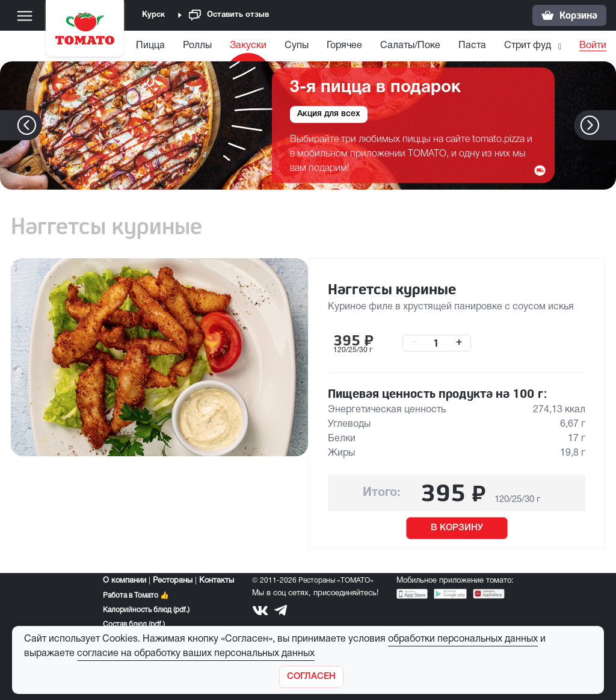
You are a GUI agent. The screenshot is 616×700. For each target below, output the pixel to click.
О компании (125, 581)
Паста (488, 46)
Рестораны (173, 581)
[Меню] (25, 16)
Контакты (217, 581)
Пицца (166, 46)
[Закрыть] (311, 677)
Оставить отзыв (229, 15)
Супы (312, 46)
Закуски (264, 46)
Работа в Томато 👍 (136, 596)
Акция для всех (329, 115)
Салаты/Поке (426, 46)
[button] (608, 125)
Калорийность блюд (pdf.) (146, 610)
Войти (593, 46)
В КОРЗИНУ (457, 528)
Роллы (213, 46)
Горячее (360, 46)
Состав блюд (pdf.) (134, 624)
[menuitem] (168, 48)
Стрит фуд (543, 46)
